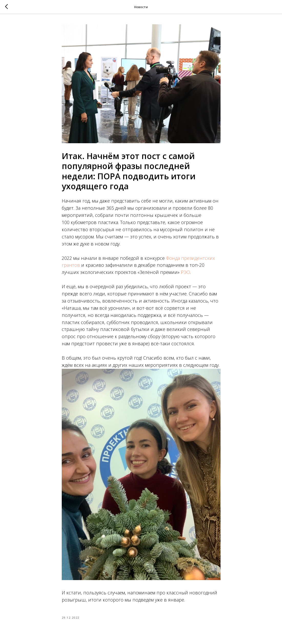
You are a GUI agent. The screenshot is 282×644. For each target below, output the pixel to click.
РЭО (185, 272)
